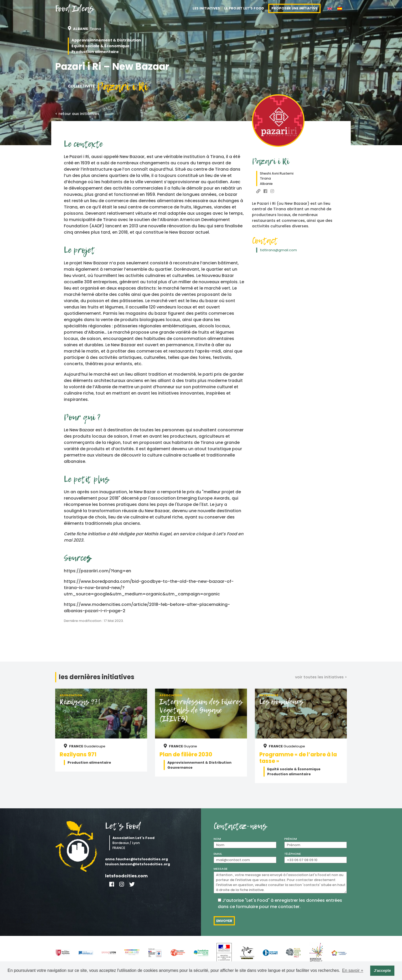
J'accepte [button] (382, 971)
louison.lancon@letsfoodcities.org (138, 864)
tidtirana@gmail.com (278, 250)
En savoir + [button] (353, 970)
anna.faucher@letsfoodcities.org (136, 859)
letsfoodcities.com (126, 876)
